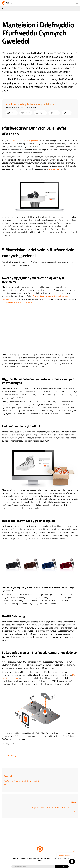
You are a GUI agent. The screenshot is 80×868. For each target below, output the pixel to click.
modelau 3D (7, 299)
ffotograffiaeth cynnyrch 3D (44, 296)
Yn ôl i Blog (12, 756)
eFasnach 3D (54, 169)
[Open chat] (72, 861)
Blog (6, 8)
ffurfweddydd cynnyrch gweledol (25, 140)
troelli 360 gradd (63, 296)
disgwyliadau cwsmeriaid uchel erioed (17, 302)
